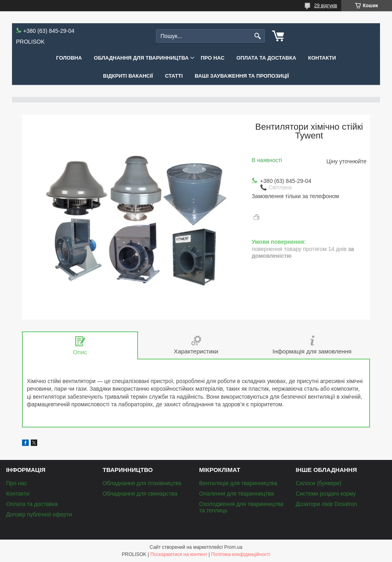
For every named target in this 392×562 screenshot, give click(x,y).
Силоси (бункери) (318, 483)
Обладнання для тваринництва (141, 58)
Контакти (322, 58)
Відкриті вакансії (128, 76)
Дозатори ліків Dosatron (326, 504)
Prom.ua (233, 547)
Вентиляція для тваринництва (238, 483)
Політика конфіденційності (241, 554)
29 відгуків (326, 6)
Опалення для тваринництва (237, 494)
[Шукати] (258, 36)
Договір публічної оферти (39, 514)
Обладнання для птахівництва (142, 483)
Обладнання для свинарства (140, 494)
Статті (174, 76)
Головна (69, 58)
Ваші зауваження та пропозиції (242, 76)
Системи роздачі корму (326, 494)
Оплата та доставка (266, 58)
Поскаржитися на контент (179, 554)
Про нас (213, 58)
